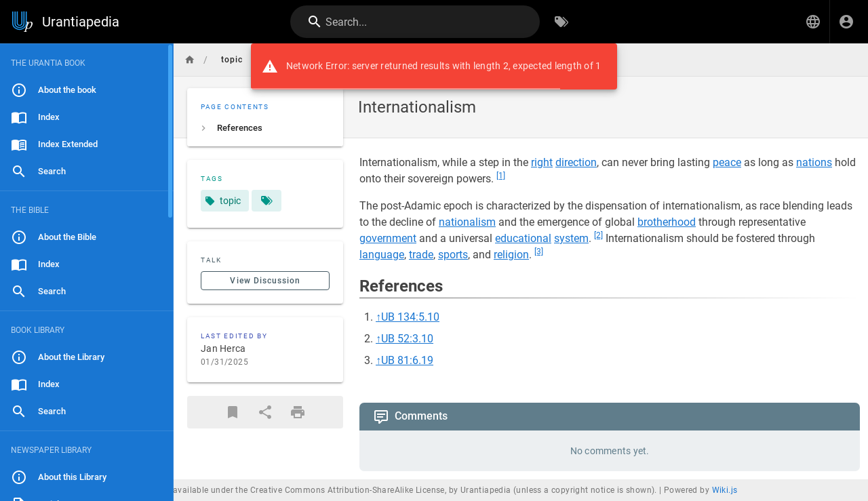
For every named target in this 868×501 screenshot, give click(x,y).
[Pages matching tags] (267, 201)
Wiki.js (725, 490)
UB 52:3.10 (407, 339)
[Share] (265, 412)
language (382, 255)
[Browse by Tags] (561, 22)
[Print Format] (298, 412)
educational (523, 238)
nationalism (467, 222)
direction (576, 162)
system (571, 238)
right (542, 162)
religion (511, 255)
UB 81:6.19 (407, 360)
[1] (501, 176)
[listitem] (265, 128)
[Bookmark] (233, 412)
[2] (598, 235)
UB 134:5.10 (410, 317)
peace (727, 162)
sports (453, 255)
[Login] (846, 22)
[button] (813, 22)
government (388, 238)
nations (814, 162)
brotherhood (667, 222)
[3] (539, 252)
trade (421, 255)
